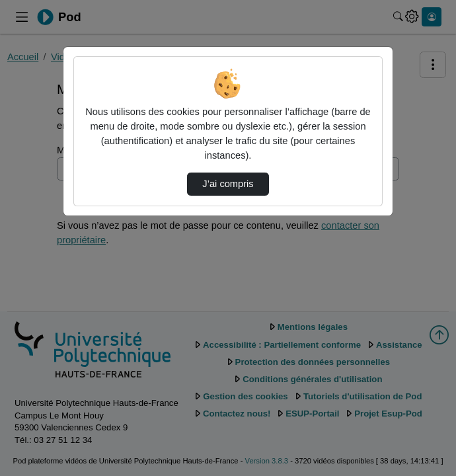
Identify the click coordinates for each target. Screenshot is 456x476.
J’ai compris (228, 184)
